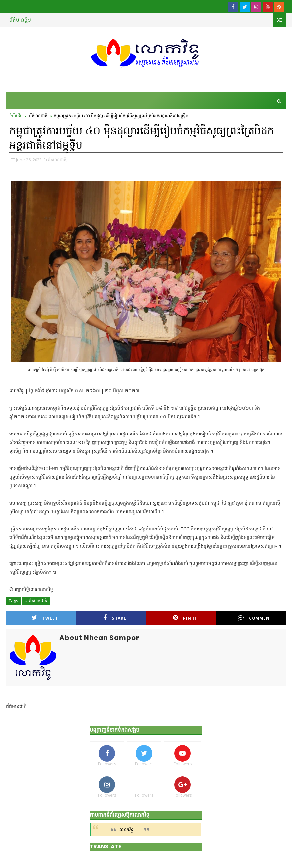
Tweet (45, 618)
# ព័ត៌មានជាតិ (36, 601)
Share (115, 618)
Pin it (185, 618)
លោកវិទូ (126, 830)
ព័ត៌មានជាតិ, (58, 160)
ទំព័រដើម (16, 116)
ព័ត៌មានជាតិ (38, 116)
